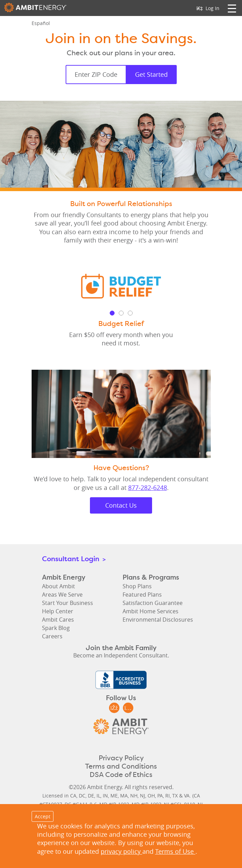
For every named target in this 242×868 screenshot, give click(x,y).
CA (73, 796)
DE (91, 796)
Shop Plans (137, 586)
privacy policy (122, 851)
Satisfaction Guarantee (153, 603)
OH (151, 796)
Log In (208, 8)
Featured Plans (142, 595)
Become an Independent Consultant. (121, 655)
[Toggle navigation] (232, 8)
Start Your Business (68, 603)
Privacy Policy (121, 758)
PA (160, 796)
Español (41, 23)
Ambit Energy (35, 9)
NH (134, 796)
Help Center (58, 611)
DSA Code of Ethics (121, 775)
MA (124, 796)
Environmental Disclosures (158, 620)
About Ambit (59, 586)
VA (187, 796)
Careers (52, 636)
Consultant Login (74, 559)
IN (105, 796)
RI (168, 796)
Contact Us (121, 505)
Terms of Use (175, 851)
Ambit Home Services (151, 611)
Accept (43, 816)
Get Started (151, 74)
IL (98, 796)
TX (175, 796)
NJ (143, 796)
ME (114, 796)
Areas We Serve (62, 595)
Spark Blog (56, 628)
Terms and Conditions (121, 766)
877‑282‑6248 (148, 488)
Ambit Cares (58, 620)
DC (82, 796)
